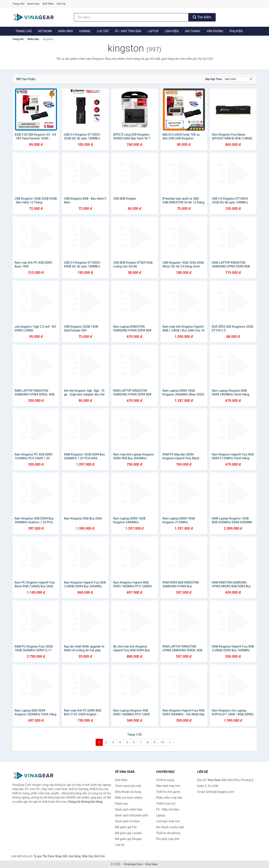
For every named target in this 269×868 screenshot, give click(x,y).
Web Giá (87, 856)
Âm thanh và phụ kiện (170, 827)
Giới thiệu (48, 4)
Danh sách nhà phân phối (132, 815)
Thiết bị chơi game (168, 792)
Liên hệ (61, 4)
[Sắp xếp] (238, 79)
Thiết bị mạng (165, 780)
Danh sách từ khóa (127, 821)
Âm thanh (193, 31)
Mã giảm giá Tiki (126, 827)
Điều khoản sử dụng (128, 792)
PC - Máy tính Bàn (128, 31)
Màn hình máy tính (168, 786)
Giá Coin (99, 856)
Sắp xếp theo (213, 79)
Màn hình (66, 31)
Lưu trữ (103, 31)
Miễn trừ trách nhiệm (129, 798)
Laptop (153, 31)
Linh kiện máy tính (168, 821)
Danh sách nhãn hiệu (129, 809)
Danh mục (33, 4)
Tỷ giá (37, 856)
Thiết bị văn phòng (168, 833)
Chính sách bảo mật (128, 786)
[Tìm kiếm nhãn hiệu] (131, 17)
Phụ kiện (236, 31)
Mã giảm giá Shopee (128, 839)
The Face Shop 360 (55, 856)
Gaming (85, 31)
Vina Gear (151, 864)
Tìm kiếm (202, 17)
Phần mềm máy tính (169, 798)
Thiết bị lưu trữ (166, 804)
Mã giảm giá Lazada (128, 833)
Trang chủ (18, 4)
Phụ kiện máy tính (168, 839)
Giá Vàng (75, 856)
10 (162, 742)
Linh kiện (172, 31)
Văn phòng (215, 31)
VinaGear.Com (133, 864)
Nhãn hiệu (33, 39)
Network (45, 31)
